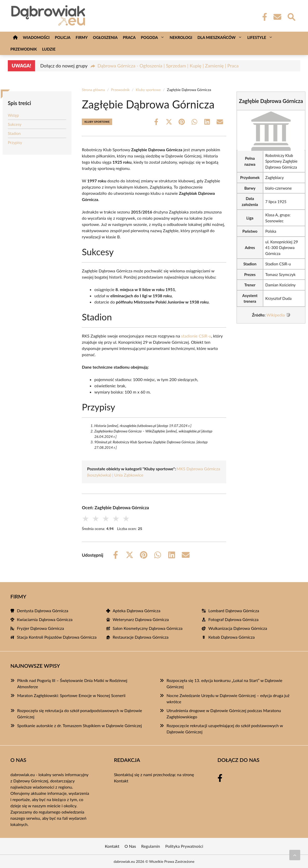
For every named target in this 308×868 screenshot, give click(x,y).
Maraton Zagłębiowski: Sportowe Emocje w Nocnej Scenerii (71, 695)
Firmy (82, 37)
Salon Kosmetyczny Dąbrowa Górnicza (148, 628)
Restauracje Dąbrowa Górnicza (141, 637)
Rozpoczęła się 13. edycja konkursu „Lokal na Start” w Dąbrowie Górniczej (224, 683)
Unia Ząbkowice (129, 475)
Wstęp (13, 115)
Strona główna (93, 90)
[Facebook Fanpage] (263, 17)
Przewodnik (24, 49)
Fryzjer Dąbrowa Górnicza (40, 628)
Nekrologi (181, 37)
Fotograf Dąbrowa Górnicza (233, 619)
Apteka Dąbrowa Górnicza (137, 611)
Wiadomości (36, 37)
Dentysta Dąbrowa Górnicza (43, 611)
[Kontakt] (277, 17)
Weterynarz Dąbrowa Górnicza (141, 619)
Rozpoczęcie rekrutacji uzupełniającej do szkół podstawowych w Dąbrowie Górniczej (225, 729)
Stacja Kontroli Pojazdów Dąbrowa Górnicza (57, 637)
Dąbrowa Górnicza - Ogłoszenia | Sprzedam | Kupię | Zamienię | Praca (168, 66)
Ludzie (49, 49)
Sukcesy (15, 124)
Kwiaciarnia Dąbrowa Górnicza (45, 619)
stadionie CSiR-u (196, 336)
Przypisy (15, 142)
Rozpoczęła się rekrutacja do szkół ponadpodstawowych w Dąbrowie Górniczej (80, 714)
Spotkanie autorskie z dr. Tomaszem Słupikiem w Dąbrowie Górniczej (79, 725)
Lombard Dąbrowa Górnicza (234, 611)
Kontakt (121, 781)
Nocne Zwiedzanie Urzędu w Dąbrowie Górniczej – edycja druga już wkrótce (228, 698)
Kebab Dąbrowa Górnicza (231, 637)
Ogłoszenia (105, 37)
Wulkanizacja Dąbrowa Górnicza (238, 628)
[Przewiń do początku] (295, 855)
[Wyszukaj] (291, 16)
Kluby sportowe (148, 90)
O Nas (130, 846)
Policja (63, 37)
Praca (129, 37)
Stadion (14, 133)
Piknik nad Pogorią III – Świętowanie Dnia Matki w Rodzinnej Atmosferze (72, 683)
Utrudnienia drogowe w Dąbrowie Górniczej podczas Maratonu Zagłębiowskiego (224, 714)
